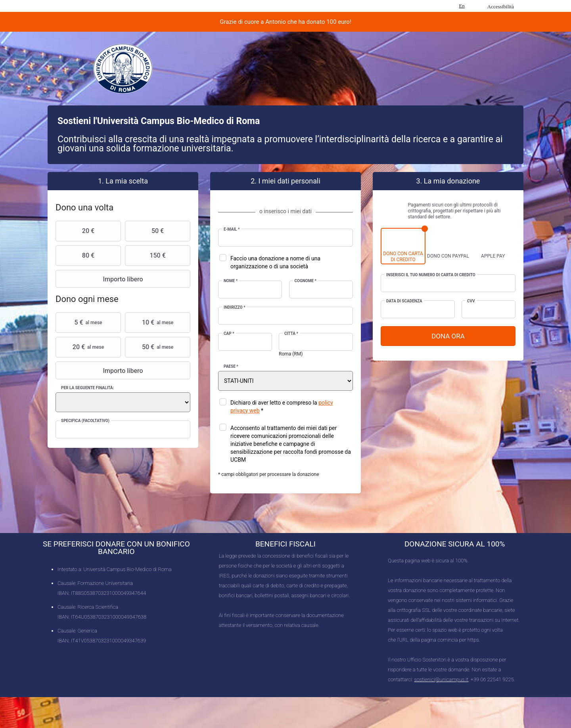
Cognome (306, 281)
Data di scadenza (404, 301)
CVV (471, 301)
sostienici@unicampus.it (441, 679)
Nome (231, 281)
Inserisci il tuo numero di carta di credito (431, 275)
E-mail (232, 229)
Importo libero (100, 279)
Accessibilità (501, 7)
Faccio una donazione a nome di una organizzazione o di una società (275, 262)
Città (291, 333)
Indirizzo (235, 307)
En (462, 6)
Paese (231, 366)
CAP (229, 333)
